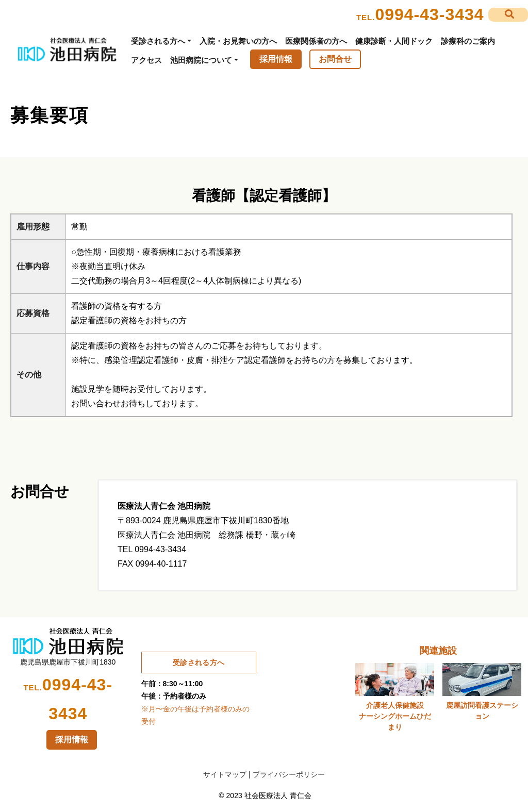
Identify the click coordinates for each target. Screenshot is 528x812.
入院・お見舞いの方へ (238, 41)
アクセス (146, 60)
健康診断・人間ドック (394, 41)
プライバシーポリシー (289, 774)
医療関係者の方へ (316, 41)
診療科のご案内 (468, 41)
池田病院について (201, 60)
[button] (508, 15)
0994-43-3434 (429, 14)
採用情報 (276, 59)
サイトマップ (225, 774)
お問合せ (335, 59)
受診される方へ (158, 41)
